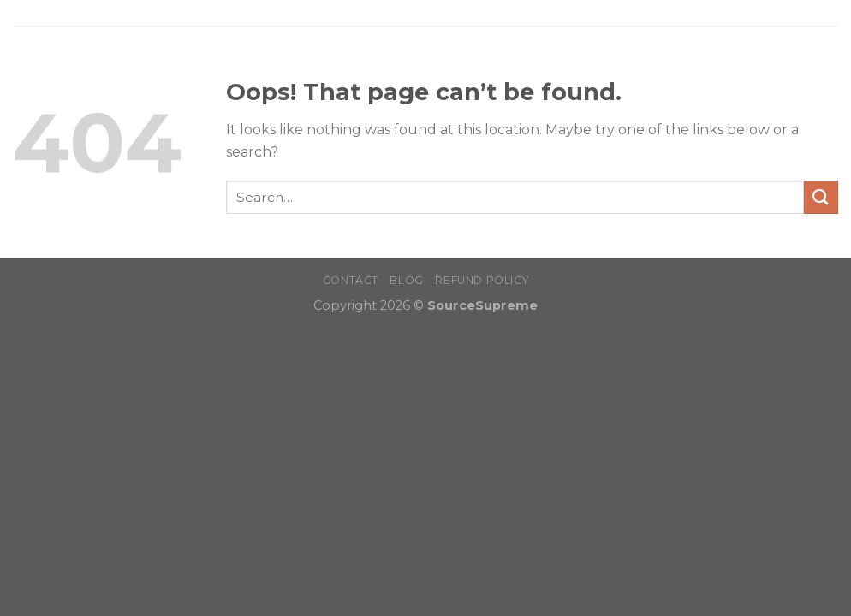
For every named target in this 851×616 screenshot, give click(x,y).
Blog (406, 280)
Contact (351, 280)
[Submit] (821, 197)
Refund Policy (482, 280)
